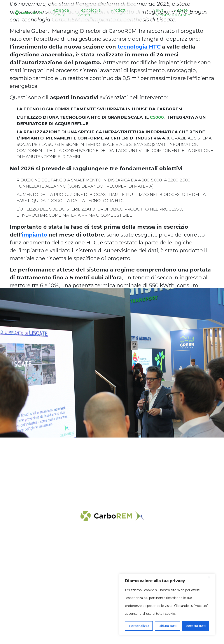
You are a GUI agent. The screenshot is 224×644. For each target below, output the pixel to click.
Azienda (61, 10)
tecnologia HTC (139, 47)
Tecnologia (90, 10)
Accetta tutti (196, 626)
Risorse (181, 10)
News (158, 10)
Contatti (84, 15)
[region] (167, 604)
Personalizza (139, 626)
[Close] (211, 577)
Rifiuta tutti (168, 626)
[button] (206, 13)
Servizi (59, 15)
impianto (34, 235)
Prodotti (119, 10)
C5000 (157, 117)
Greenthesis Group (171, 15)
